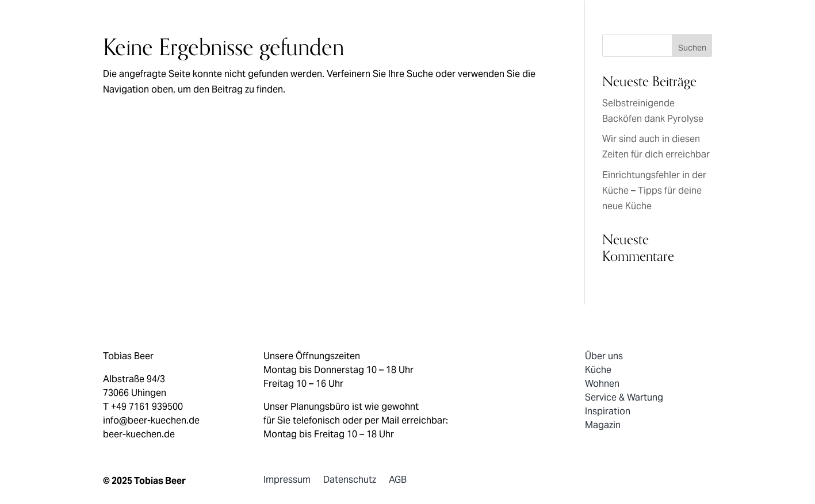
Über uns (604, 357)
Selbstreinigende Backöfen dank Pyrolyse (653, 112)
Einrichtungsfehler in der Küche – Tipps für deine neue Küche (654, 191)
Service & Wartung (624, 398)
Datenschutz (350, 483)
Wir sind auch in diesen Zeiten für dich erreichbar (656, 147)
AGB (398, 483)
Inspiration (608, 412)
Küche (598, 371)
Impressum (287, 483)
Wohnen (602, 384)
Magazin (603, 426)
